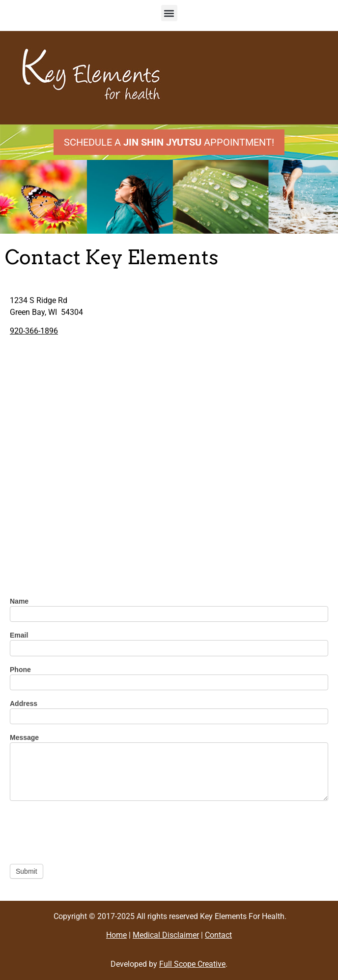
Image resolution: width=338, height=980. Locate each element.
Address (24, 704)
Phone (20, 670)
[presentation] (84, 830)
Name (19, 601)
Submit (27, 871)
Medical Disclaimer (166, 935)
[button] (169, 13)
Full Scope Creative (192, 964)
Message (24, 738)
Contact (218, 935)
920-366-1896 (34, 331)
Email (19, 635)
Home (116, 935)
